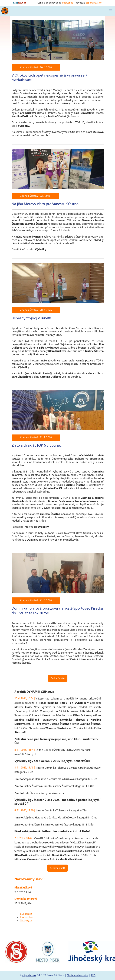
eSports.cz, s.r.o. (94, 3)
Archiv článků (58, 678)
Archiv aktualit (58, 868)
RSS (93, 975)
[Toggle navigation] (111, 11)
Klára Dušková (23, 888)
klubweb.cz (67, 3)
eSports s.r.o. (29, 975)
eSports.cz (26, 914)
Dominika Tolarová (26, 899)
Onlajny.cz (26, 921)
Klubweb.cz (27, 917)
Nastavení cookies (78, 975)
